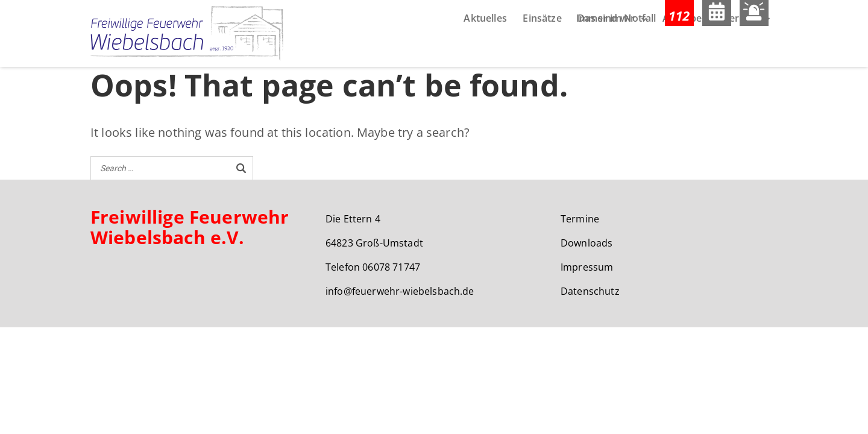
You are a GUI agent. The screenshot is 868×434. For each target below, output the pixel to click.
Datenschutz (590, 293)
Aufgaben (685, 52)
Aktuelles (485, 52)
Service (741, 52)
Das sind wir (606, 52)
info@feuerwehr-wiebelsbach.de (400, 293)
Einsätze (542, 52)
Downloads (587, 245)
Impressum (587, 269)
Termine (580, 221)
